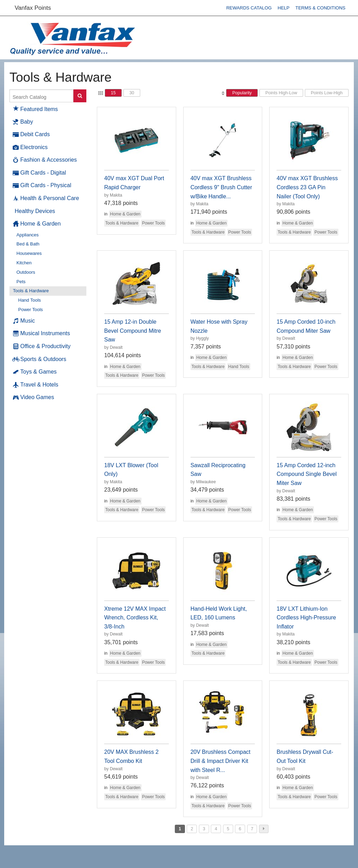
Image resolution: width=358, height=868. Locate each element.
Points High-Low (281, 93)
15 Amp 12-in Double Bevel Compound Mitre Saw (133, 331)
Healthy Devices (35, 211)
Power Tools (31, 310)
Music (24, 321)
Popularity (242, 93)
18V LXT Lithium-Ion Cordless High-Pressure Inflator (306, 618)
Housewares (29, 253)
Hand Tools (30, 300)
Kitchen (24, 263)
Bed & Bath (28, 244)
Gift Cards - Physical (42, 185)
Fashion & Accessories (45, 160)
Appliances (28, 235)
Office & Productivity (42, 346)
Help (284, 8)
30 (132, 93)
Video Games (34, 397)
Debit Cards (31, 134)
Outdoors (26, 272)
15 (113, 93)
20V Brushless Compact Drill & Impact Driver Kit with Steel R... (221, 761)
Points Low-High (327, 93)
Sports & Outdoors (40, 359)
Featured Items (35, 108)
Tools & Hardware (31, 291)
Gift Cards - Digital (40, 173)
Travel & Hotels (36, 385)
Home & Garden (37, 224)
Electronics (30, 147)
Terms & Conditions (320, 8)
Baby (23, 122)
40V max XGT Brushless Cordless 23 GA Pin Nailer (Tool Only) (307, 187)
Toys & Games (35, 372)
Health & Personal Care (46, 198)
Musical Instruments (41, 333)
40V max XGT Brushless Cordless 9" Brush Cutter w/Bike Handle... (221, 187)
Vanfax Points (33, 8)
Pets (21, 282)
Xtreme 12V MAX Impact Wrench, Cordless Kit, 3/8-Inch (135, 618)
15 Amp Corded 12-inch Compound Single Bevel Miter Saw (307, 474)
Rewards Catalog (249, 8)
